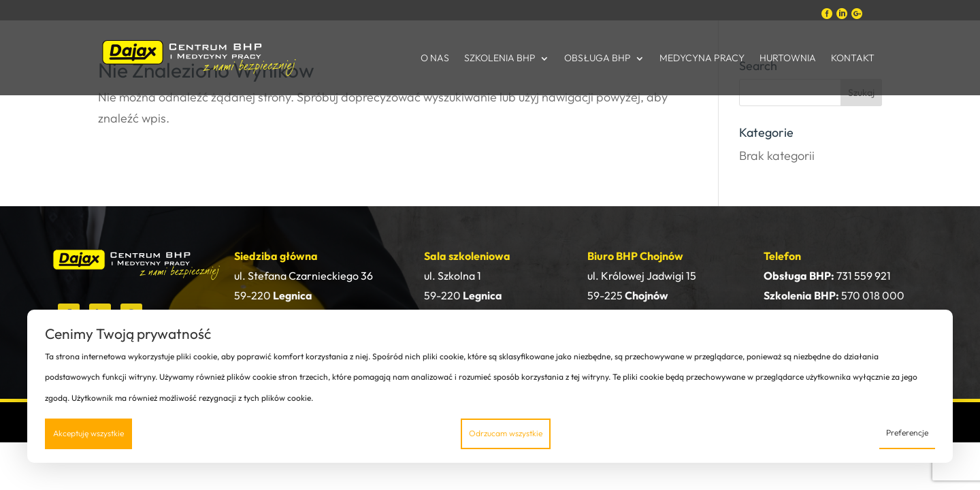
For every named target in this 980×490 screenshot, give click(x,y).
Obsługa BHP (598, 58)
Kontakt (853, 58)
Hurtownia (788, 58)
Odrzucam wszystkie (506, 433)
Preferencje (907, 432)
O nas (435, 58)
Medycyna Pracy (702, 58)
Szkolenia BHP (500, 58)
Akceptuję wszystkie (88, 433)
